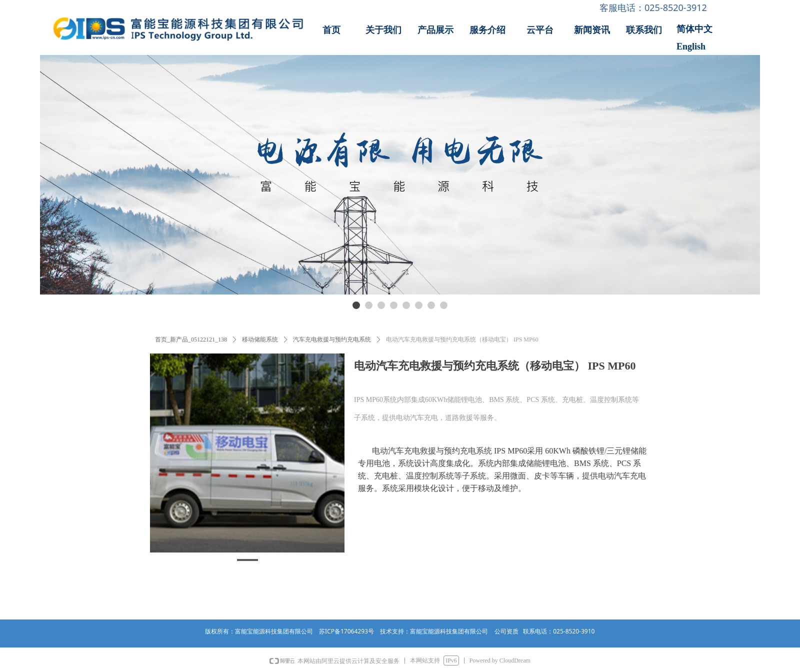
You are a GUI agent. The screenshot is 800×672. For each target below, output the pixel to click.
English (691, 46)
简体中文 (694, 29)
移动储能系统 (260, 339)
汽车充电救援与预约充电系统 (332, 339)
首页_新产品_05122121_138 (191, 339)
